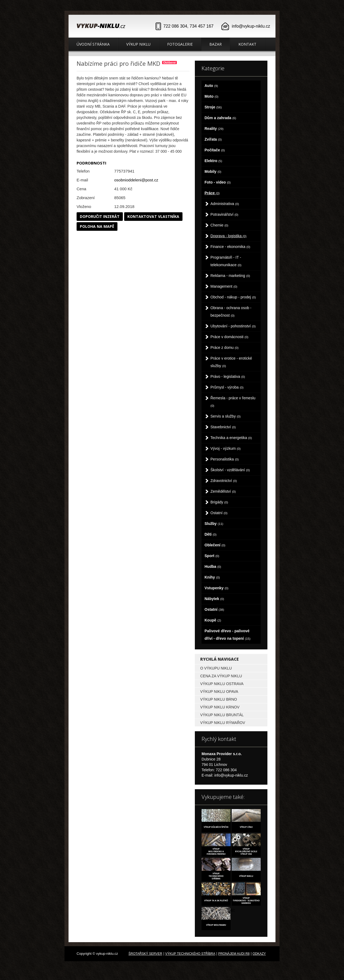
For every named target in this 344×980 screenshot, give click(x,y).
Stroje (213, 107)
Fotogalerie (180, 44)
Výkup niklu (138, 44)
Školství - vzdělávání (230, 470)
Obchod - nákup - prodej (233, 297)
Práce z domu (225, 348)
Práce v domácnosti (229, 337)
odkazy (259, 954)
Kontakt (247, 44)
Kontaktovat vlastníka (153, 216)
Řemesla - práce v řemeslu (233, 402)
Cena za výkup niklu (221, 676)
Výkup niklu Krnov (220, 707)
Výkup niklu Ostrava (222, 684)
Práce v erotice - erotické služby (231, 362)
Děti (211, 534)
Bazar (216, 44)
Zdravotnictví (224, 481)
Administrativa (225, 204)
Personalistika (225, 459)
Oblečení (215, 545)
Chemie (219, 225)
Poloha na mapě (97, 226)
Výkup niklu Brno (219, 699)
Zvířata (213, 139)
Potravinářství (224, 214)
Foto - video (218, 182)
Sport (212, 556)
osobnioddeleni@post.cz (136, 180)
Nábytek (214, 599)
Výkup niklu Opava (219, 692)
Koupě (213, 620)
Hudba (213, 566)
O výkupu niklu (216, 668)
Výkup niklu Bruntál (222, 715)
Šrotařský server (145, 954)
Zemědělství (223, 491)
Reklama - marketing (230, 276)
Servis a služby (225, 416)
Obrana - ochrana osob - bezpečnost (231, 312)
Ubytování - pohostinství (233, 326)
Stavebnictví (223, 427)
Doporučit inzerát (100, 216)
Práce (212, 193)
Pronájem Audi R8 (234, 954)
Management (224, 286)
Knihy (212, 577)
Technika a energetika (231, 438)
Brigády (219, 502)
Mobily (213, 171)
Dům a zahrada (220, 118)
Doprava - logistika (228, 236)
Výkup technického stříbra (190, 954)
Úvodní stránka (93, 44)
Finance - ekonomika (230, 247)
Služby (214, 524)
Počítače (215, 150)
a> (233, 910)
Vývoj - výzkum (225, 448)
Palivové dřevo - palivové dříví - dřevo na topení (227, 635)
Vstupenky (216, 588)
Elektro (213, 161)
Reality (214, 129)
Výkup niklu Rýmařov (223, 723)
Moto (212, 96)
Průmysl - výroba (227, 387)
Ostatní (219, 513)
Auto (211, 86)
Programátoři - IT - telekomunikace (226, 261)
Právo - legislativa (228, 376)
